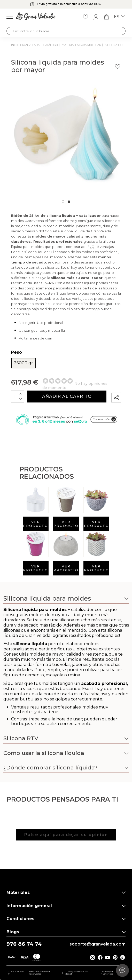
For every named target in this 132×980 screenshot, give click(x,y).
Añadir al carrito (67, 396)
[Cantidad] (18, 396)
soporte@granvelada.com (98, 944)
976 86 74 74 (24, 944)
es (119, 17)
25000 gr (24, 363)
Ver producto (36, 524)
